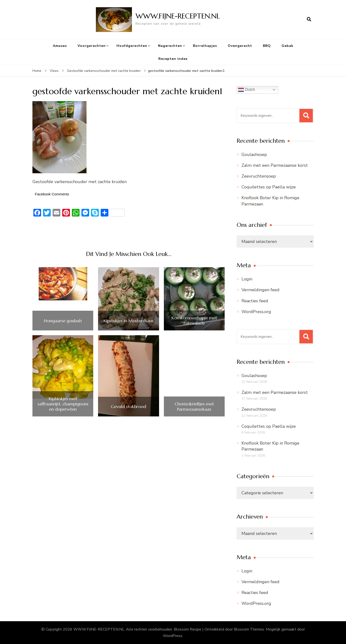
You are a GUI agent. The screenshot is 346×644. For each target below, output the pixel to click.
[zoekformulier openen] (309, 19)
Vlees (54, 71)
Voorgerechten (92, 46)
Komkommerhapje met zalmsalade (194, 320)
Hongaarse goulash (63, 321)
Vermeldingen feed (260, 290)
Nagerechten (170, 46)
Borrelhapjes (205, 46)
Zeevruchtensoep (259, 176)
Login (247, 279)
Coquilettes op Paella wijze (269, 187)
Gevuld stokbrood (128, 407)
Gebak (287, 46)
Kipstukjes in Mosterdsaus (129, 321)
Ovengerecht (240, 46)
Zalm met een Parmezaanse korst (275, 165)
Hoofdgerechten (132, 46)
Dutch (247, 90)
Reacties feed (255, 301)
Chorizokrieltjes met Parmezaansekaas (194, 406)
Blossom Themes (249, 629)
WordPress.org (256, 312)
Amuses (60, 46)
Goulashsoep (254, 155)
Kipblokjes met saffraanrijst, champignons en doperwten (63, 404)
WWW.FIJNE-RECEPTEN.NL (178, 16)
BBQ (267, 46)
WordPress (173, 636)
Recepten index (173, 59)
